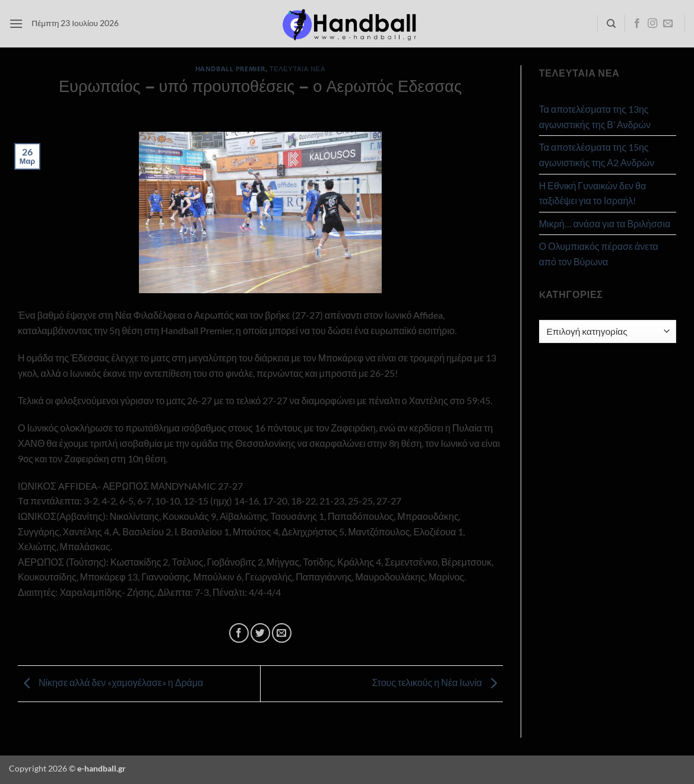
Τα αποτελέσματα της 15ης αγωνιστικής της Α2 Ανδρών (597, 155)
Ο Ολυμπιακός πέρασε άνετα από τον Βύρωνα (599, 254)
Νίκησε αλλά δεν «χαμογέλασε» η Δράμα (110, 682)
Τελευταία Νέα (297, 69)
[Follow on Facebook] (637, 24)
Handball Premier (230, 69)
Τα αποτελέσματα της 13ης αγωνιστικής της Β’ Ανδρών (595, 117)
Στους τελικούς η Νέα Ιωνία (437, 682)
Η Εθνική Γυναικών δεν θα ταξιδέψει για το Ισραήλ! (592, 193)
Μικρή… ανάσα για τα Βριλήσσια (605, 223)
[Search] (611, 24)
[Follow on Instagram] (652, 24)
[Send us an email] (668, 24)
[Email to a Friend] (282, 633)
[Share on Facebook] (239, 633)
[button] (16, 23)
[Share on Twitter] (260, 633)
